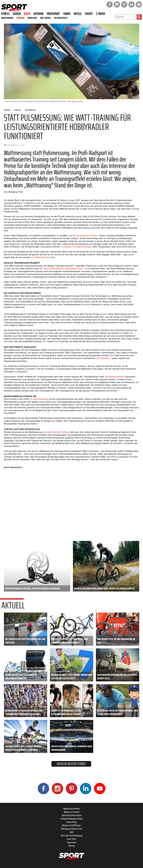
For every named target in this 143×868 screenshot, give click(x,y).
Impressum (72, 842)
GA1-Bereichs (103, 358)
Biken (27, 14)
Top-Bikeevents (61, 18)
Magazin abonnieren (72, 808)
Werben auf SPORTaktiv (71, 825)
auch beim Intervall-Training (56, 432)
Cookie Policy (72, 822)
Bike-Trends (45, 18)
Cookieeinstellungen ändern (72, 819)
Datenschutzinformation (72, 815)
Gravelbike (32, 18)
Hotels (78, 14)
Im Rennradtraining (40, 399)
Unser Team (71, 839)
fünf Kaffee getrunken (41, 257)
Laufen (17, 14)
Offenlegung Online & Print (72, 829)
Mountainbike (7, 18)
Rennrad (20, 18)
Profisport (53, 14)
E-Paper (101, 14)
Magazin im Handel (71, 812)
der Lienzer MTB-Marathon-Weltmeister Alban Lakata (65, 269)
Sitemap (71, 846)
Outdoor (38, 14)
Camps (67, 14)
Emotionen (66, 247)
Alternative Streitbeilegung (72, 835)
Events (89, 14)
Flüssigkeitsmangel (82, 247)
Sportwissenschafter (114, 377)
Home (7, 110)
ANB (71, 832)
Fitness (5, 14)
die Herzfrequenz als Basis (85, 236)
